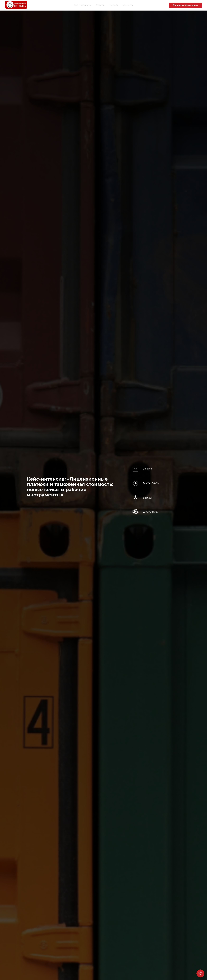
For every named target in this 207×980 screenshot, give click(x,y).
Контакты (128, 5)
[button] (185, 5)
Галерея (113, 5)
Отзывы (100, 5)
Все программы (83, 5)
